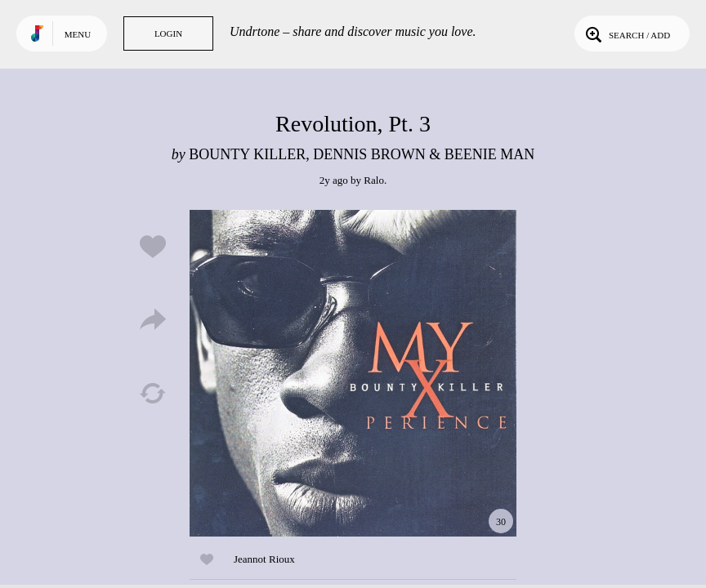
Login (168, 33)
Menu (78, 34)
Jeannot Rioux (264, 559)
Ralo (374, 180)
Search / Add (626, 33)
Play (353, 373)
